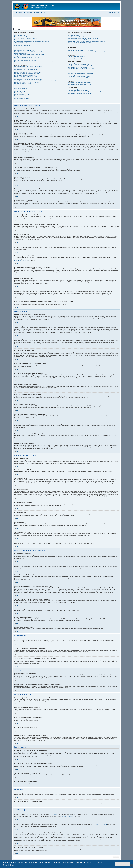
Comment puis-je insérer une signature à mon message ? (27, 69)
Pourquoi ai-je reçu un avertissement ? (23, 78)
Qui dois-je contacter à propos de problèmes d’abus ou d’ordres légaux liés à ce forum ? (87, 92)
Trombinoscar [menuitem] (28, 12)
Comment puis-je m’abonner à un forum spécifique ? (79, 76)
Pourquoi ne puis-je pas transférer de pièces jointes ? (26, 77)
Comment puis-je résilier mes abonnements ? (78, 78)
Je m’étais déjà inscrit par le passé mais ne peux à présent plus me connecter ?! (32, 41)
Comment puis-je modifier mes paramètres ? (24, 50)
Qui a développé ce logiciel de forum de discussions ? (80, 89)
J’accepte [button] (123, 864)
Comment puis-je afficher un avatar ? (23, 59)
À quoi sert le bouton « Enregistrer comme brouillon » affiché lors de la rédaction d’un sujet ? (35, 81)
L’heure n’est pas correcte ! (20, 53)
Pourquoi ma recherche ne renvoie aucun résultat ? (79, 64)
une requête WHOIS (47, 836)
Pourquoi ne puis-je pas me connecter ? (23, 40)
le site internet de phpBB (20, 261)
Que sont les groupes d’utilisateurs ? (76, 37)
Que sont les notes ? (19, 97)
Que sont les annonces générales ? (22, 94)
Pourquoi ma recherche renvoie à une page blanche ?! (80, 66)
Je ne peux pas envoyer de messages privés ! (78, 49)
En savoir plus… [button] (8, 865)
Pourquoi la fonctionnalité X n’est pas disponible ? (79, 90)
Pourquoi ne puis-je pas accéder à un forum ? (25, 75)
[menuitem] (43, 12)
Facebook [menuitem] (37, 12)
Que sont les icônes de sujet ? (21, 100)
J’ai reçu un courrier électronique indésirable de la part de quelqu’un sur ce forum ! (86, 52)
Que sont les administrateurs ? (74, 34)
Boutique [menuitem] (19, 12)
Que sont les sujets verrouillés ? (22, 99)
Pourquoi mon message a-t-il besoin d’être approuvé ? (27, 82)
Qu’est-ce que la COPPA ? (20, 35)
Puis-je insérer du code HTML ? (21, 90)
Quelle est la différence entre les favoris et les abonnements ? (81, 73)
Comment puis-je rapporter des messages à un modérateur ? (28, 79)
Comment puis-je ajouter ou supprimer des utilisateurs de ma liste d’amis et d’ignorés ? (87, 58)
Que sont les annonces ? (20, 96)
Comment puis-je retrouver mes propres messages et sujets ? (81, 69)
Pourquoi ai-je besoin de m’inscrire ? (23, 34)
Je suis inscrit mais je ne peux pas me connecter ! (26, 38)
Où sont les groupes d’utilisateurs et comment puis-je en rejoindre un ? (83, 38)
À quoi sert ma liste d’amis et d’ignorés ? (77, 57)
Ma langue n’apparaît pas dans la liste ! (23, 56)
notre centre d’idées (101, 825)
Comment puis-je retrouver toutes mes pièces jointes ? (80, 84)
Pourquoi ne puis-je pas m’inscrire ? (22, 37)
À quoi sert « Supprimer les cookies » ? (23, 45)
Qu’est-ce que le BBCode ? (20, 89)
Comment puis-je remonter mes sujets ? (23, 84)
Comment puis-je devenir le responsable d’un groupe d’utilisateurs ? (83, 40)
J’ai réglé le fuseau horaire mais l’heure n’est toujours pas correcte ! (30, 55)
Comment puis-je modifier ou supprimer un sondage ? (26, 74)
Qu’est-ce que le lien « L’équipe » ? (75, 44)
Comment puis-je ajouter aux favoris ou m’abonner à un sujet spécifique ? (84, 75)
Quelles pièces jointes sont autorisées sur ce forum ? (79, 83)
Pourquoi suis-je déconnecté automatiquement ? (25, 44)
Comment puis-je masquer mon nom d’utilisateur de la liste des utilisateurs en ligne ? (33, 52)
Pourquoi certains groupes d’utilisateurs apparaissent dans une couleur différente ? (86, 41)
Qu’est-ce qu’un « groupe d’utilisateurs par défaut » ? (79, 43)
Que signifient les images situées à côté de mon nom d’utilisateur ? (29, 57)
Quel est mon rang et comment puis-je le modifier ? (26, 60)
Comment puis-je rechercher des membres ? (78, 67)
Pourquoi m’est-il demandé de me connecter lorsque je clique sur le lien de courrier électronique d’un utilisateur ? (40, 62)
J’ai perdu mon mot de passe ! (21, 43)
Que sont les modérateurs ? (74, 35)
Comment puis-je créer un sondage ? (23, 71)
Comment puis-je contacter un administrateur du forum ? (80, 93)
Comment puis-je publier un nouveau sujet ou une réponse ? (28, 67)
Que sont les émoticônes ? (20, 91)
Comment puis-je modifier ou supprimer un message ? (27, 68)
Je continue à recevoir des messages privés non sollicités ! (81, 50)
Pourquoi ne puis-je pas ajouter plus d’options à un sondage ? (28, 72)
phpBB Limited (53, 815)
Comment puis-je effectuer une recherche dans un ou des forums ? (83, 63)
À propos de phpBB (67, 816)
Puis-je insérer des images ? (21, 93)
